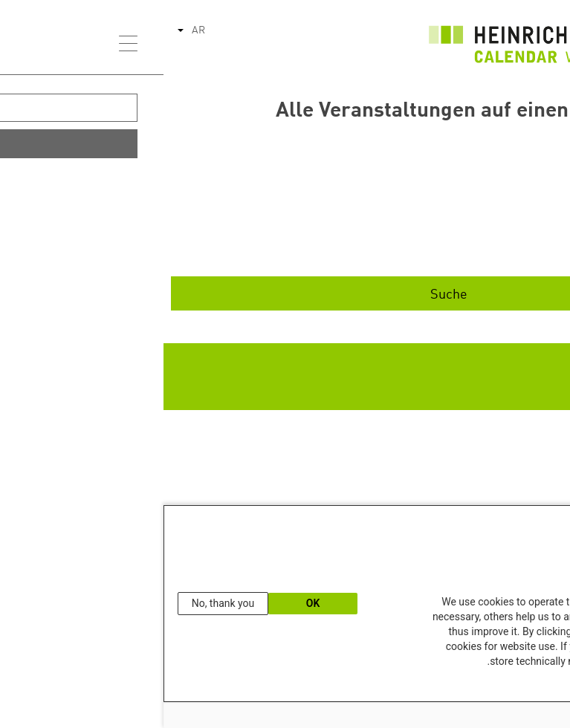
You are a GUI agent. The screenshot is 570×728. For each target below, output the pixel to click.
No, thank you (60, 603)
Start (453, 202)
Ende (453, 248)
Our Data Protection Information (497, 686)
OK (150, 603)
